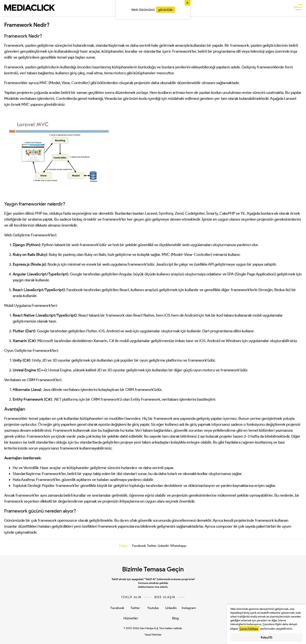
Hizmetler (131, 618)
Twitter (152, 546)
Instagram (189, 608)
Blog (175, 618)
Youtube (153, 608)
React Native (144, 315)
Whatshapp (178, 546)
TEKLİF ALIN (131, 597)
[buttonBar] (298, 8)
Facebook (139, 546)
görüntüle (165, 10)
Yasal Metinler (153, 635)
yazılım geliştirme (39, 45)
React (18, 290)
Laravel (151, 213)
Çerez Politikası (249, 629)
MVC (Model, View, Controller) (65, 83)
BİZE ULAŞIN (165, 597)
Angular (19, 274)
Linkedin (163, 546)
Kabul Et (267, 637)
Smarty (212, 213)
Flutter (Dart (23, 331)
